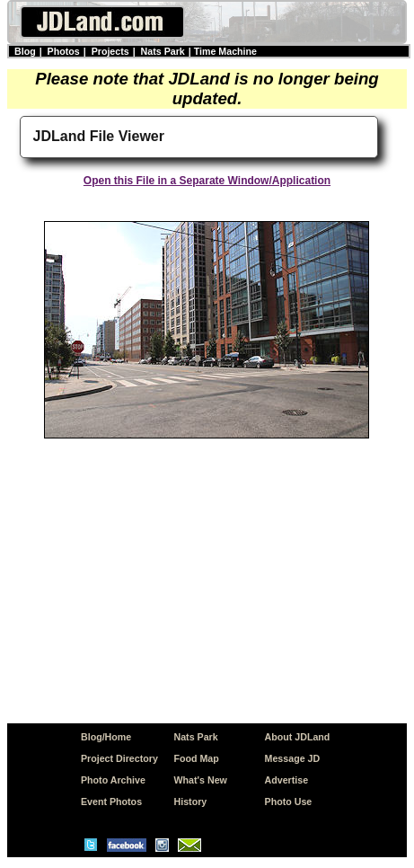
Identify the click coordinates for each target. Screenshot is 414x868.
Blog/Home (106, 737)
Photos (64, 51)
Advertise (287, 780)
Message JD (293, 758)
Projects (110, 51)
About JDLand (298, 737)
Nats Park (163, 51)
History (191, 802)
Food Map (197, 758)
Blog (25, 51)
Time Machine (225, 51)
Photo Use (289, 802)
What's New (201, 780)
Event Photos (111, 802)
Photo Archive (113, 780)
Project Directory (119, 758)
